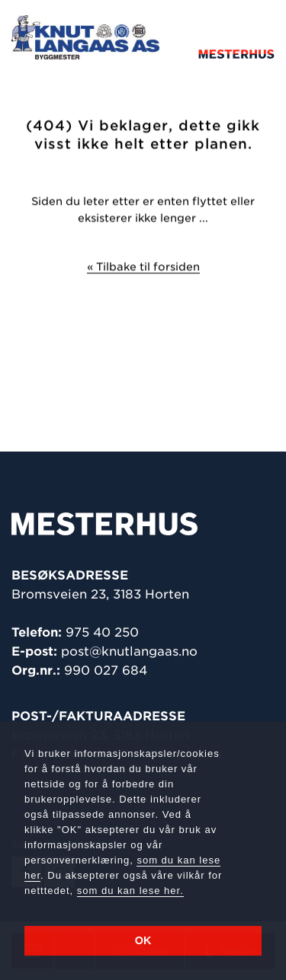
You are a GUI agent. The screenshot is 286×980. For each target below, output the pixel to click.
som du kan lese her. (130, 891)
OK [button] (143, 940)
